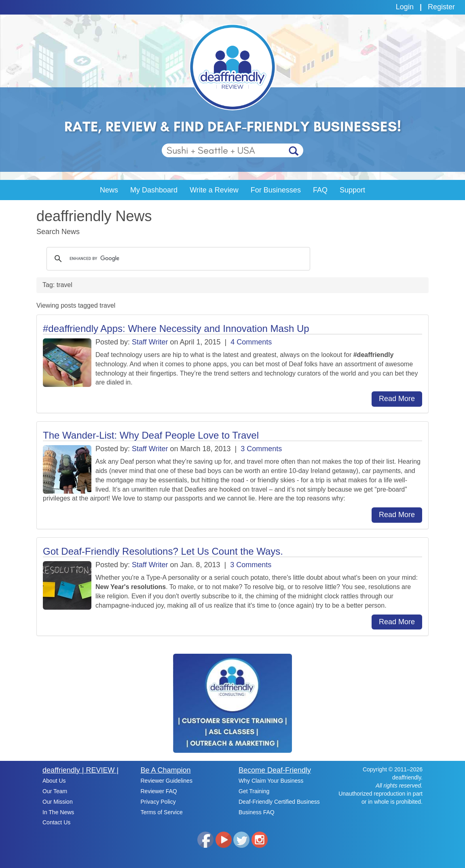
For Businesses (276, 190)
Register (441, 7)
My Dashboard (154, 190)
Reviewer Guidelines (167, 781)
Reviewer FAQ (159, 791)
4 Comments (251, 342)
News (109, 190)
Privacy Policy (158, 802)
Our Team (55, 791)
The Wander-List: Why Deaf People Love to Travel (151, 435)
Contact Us (56, 822)
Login (405, 7)
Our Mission (58, 802)
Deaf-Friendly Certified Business (279, 802)
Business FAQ (257, 812)
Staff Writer (150, 342)
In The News (58, 812)
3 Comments (261, 449)
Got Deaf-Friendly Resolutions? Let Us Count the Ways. (163, 551)
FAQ (320, 190)
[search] (177, 259)
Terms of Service (162, 812)
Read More (397, 399)
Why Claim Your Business (271, 781)
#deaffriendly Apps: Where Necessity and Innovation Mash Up (176, 328)
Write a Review (214, 190)
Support (352, 190)
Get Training (254, 791)
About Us (54, 781)
